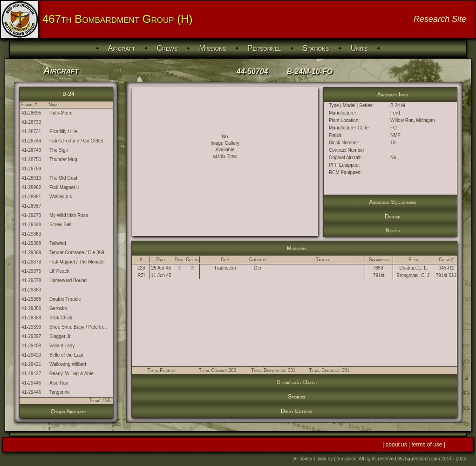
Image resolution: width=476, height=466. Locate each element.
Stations (316, 48)
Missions (213, 48)
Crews (167, 48)
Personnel (264, 48)
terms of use (428, 445)
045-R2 (446, 268)
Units (359, 48)
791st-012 (446, 275)
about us (397, 445)
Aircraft (122, 48)
